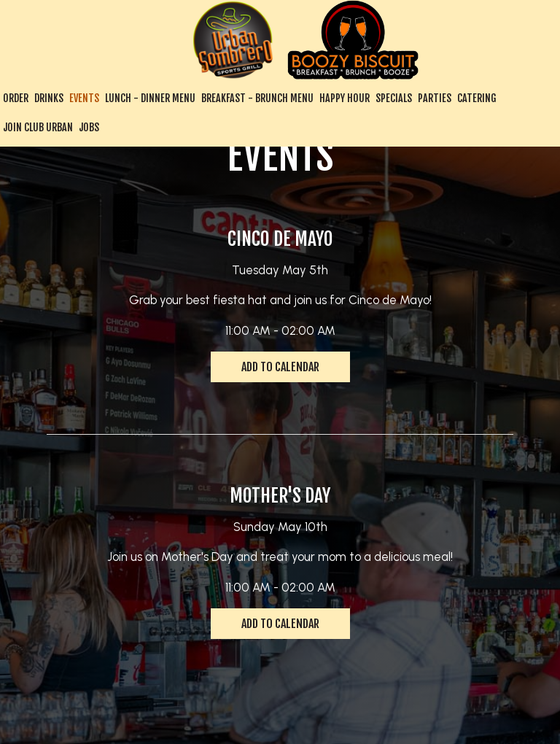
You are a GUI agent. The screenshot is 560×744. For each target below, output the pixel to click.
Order (16, 98)
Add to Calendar (280, 367)
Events (84, 98)
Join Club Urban (38, 127)
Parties (435, 98)
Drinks (49, 98)
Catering (477, 98)
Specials (394, 98)
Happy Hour (345, 98)
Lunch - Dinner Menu (150, 98)
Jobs (89, 127)
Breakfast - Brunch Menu (257, 98)
